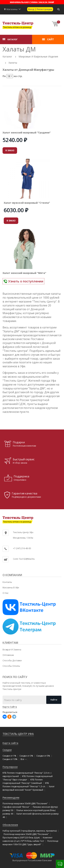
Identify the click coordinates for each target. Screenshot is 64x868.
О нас (6, 593)
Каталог (7, 56)
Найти (54, 700)
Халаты (13, 63)
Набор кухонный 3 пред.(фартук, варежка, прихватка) (30, 831)
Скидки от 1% (9, 756)
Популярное (10, 767)
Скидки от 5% (43, 756)
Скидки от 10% (10, 759)
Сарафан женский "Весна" (16, 807)
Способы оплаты (11, 666)
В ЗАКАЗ (10, 150)
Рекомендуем (11, 798)
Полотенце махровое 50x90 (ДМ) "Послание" (25, 803)
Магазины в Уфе (11, 588)
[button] (20, 9)
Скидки (7, 750)
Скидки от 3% (26, 756)
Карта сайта (10, 743)
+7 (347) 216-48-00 (22, 548)
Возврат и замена (12, 650)
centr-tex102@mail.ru (24, 559)
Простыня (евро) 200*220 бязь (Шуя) (21, 838)
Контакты (7, 582)
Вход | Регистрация (40, 9)
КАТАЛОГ (13, 39)
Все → (24, 759)
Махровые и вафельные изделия (38, 56)
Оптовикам (8, 655)
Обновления (10, 825)
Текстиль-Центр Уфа (18, 734)
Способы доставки (12, 661)
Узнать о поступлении (23, 281)
